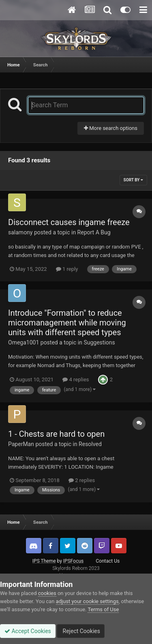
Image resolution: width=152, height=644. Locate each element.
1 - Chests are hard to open (56, 434)
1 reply (67, 269)
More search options (111, 128)
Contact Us (108, 561)
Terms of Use (103, 609)
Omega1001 (24, 342)
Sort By (133, 180)
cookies (47, 593)
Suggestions (99, 342)
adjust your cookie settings (87, 601)
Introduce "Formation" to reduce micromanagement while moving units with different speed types (67, 323)
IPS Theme (44, 561)
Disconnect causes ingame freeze (69, 222)
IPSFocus (73, 561)
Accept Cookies (28, 631)
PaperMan (21, 444)
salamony (20, 232)
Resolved (90, 444)
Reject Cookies (81, 631)
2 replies (82, 480)
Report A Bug (94, 232)
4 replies (76, 379)
